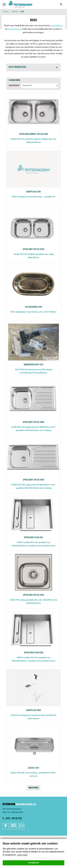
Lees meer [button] (22, 855)
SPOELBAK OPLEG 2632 (34, 595)
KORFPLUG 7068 (33, 710)
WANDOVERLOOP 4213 (33, 365)
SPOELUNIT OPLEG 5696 (33, 422)
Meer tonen (33, 788)
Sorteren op (14, 86)
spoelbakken (57, 26)
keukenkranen (15, 29)
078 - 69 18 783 (14, 819)
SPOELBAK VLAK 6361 (34, 653)
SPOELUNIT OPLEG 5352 (33, 249)
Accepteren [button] (34, 863)
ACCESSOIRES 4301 (34, 307)
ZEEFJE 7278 (33, 768)
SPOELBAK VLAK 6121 (33, 538)
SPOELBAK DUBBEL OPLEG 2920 (33, 134)
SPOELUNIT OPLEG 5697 (34, 480)
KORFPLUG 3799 (33, 192)
